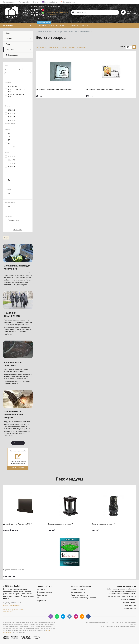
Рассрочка (61, 25)
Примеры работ (24, 2)
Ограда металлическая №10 (16, 568)
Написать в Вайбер (50, 2)
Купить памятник (10, 589)
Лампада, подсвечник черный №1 (62, 522)
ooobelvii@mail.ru (38, 18)
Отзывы (36, 2)
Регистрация (131, 13)
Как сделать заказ (78, 589)
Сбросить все (18, 229)
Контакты (84, 25)
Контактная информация (12, 606)
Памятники (42, 25)
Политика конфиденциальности (83, 598)
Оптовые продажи (68, 2)
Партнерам (41, 601)
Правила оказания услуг (80, 595)
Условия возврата (78, 592)
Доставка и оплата (44, 592)
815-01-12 (34, 10)
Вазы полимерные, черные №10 (106, 522)
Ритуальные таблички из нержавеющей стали (55, 88)
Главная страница (9, 2)
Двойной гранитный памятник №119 (19, 522)
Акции (51, 25)
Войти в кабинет (129, 602)
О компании (72, 25)
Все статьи (18, 443)
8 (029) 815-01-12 (12, 603)
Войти (129, 11)
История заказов (129, 608)
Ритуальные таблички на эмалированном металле (107, 88)
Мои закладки (130, 605)
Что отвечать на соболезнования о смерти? (14, 415)
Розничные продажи (38, 7)
